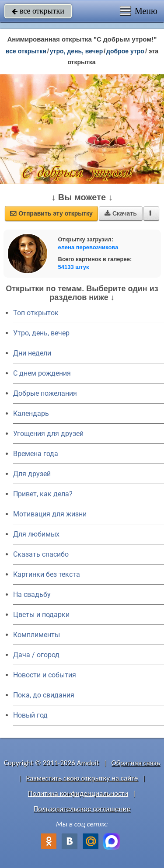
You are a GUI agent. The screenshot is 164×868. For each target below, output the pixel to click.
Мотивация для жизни (50, 514)
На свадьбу (32, 594)
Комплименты (37, 635)
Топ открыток (36, 313)
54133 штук (74, 267)
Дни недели (32, 353)
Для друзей (32, 474)
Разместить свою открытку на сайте (82, 778)
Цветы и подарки (41, 615)
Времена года (36, 454)
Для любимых (36, 534)
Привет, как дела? (43, 494)
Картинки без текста (47, 574)
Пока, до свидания (44, 695)
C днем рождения (42, 373)
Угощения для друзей (48, 434)
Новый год (30, 715)
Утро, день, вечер (41, 333)
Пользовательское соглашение (82, 809)
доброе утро (125, 51)
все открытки (38, 11)
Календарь (31, 413)
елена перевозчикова (88, 247)
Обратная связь (136, 763)
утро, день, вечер (77, 51)
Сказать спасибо (41, 554)
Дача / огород (36, 655)
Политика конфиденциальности (78, 793)
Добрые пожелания (45, 393)
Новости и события (45, 675)
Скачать (121, 213)
